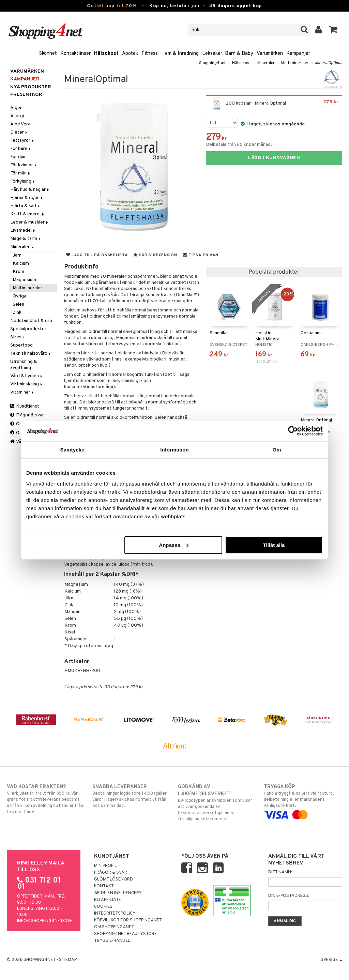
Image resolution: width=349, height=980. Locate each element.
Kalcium (21, 264)
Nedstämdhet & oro (31, 321)
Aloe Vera (20, 124)
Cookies (103, 907)
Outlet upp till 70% (112, 6)
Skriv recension (155, 255)
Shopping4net (212, 63)
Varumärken (270, 54)
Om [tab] (277, 450)
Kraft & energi (28, 214)
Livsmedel (23, 231)
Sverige (331, 960)
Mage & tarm (26, 239)
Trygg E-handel (112, 941)
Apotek (130, 54)
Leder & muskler (30, 222)
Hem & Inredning (180, 54)
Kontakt (104, 886)
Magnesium (24, 280)
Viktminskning (27, 384)
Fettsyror (22, 141)
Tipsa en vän (201, 255)
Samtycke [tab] (72, 450)
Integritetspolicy (115, 914)
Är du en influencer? (118, 893)
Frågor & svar (27, 415)
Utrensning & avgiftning (24, 365)
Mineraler (266, 63)
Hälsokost (106, 54)
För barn (21, 149)
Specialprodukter (28, 329)
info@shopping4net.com (45, 921)
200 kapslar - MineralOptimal (274, 103)
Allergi (17, 116)
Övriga (19, 296)
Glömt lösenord (113, 879)
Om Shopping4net (114, 927)
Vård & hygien (27, 376)
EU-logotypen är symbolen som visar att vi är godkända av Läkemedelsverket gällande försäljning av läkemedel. (217, 803)
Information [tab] (174, 450)
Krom (18, 272)
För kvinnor (24, 165)
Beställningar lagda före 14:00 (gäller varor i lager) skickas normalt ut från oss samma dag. (132, 796)
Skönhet (48, 54)
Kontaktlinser (75, 54)
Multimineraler (295, 63)
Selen (18, 304)
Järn (17, 255)
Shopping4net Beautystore (125, 934)
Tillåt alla (274, 545)
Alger (16, 108)
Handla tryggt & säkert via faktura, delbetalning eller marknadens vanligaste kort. (303, 801)
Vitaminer (22, 392)
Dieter (19, 132)
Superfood (21, 345)
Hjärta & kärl (25, 206)
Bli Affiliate (108, 900)
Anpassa (174, 545)
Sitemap (68, 960)
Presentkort (28, 95)
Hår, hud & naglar (30, 190)
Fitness (150, 54)
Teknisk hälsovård (31, 354)
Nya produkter (31, 87)
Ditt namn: (280, 872)
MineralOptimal (329, 63)
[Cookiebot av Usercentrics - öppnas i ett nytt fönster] (293, 431)
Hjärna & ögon (27, 198)
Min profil (105, 866)
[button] (333, 30)
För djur (18, 157)
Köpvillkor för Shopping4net (128, 920)
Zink (17, 313)
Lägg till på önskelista (97, 255)
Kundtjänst (25, 406)
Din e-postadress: (289, 896)
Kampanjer (298, 54)
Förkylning (23, 181)
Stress (17, 337)
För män (21, 173)
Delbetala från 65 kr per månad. (239, 145)
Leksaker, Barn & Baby (228, 54)
